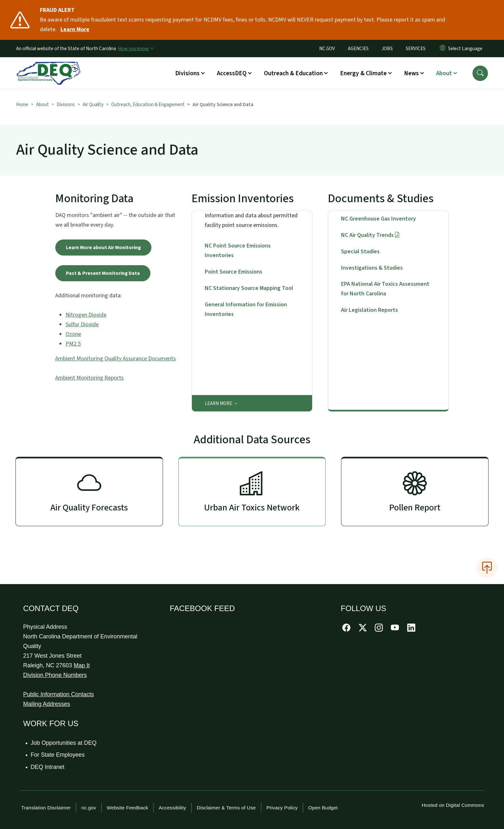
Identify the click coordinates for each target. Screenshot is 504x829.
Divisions (66, 104)
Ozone (73, 334)
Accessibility (172, 808)
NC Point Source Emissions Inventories (238, 251)
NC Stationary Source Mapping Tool (249, 288)
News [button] (411, 73)
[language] (467, 49)
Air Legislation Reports (369, 310)
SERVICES (416, 49)
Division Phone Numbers (55, 675)
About (42, 104)
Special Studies (360, 252)
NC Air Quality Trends (370, 235)
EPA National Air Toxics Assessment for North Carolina (385, 289)
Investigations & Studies (372, 268)
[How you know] (136, 49)
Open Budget (323, 808)
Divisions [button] (187, 73)
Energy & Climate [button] (363, 73)
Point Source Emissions (234, 272)
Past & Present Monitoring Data (103, 273)
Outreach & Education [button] (293, 73)
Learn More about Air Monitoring (103, 248)
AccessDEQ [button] (232, 73)
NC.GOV (327, 49)
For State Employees (58, 755)
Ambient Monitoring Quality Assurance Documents (116, 359)
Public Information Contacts (59, 694)
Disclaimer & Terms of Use (226, 808)
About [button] (444, 73)
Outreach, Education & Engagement (148, 104)
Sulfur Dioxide (82, 324)
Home (22, 104)
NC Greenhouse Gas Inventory (378, 219)
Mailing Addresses (47, 704)
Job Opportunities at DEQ (64, 743)
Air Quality (93, 104)
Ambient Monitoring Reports (90, 378)
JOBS (387, 49)
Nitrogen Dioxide (86, 315)
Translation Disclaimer (46, 808)
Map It (82, 665)
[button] (480, 73)
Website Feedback (127, 808)
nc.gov (89, 808)
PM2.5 (73, 344)
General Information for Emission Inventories (246, 309)
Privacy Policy (282, 808)
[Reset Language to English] (443, 49)
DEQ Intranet (48, 767)
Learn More (218, 403)
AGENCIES (358, 49)
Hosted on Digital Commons (453, 805)
